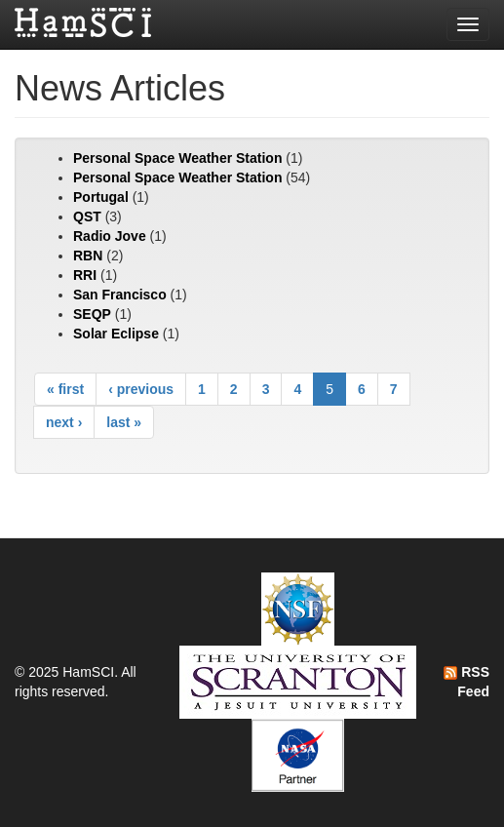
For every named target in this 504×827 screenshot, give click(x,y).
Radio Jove (110, 236)
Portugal (101, 197)
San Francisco (120, 295)
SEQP (92, 314)
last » (124, 422)
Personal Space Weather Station (177, 158)
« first (65, 389)
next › (64, 422)
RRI (85, 275)
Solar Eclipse (116, 334)
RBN (88, 256)
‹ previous (141, 389)
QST (87, 217)
